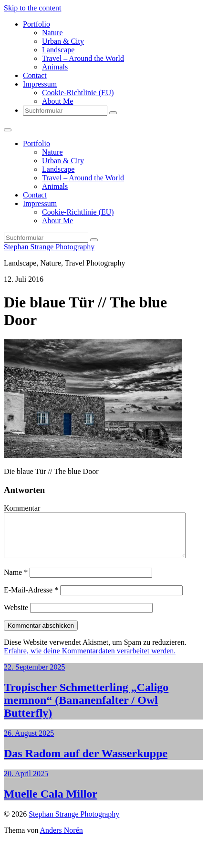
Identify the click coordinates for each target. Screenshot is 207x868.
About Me (57, 101)
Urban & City (63, 41)
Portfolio (36, 24)
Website (16, 616)
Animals (55, 67)
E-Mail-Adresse (31, 598)
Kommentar (22, 508)
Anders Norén (62, 839)
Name (16, 581)
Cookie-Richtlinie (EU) (78, 93)
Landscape (58, 50)
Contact (35, 75)
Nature (52, 33)
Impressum (40, 84)
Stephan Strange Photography (49, 247)
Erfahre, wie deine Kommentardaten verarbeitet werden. (90, 659)
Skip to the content (32, 8)
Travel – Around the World (83, 58)
